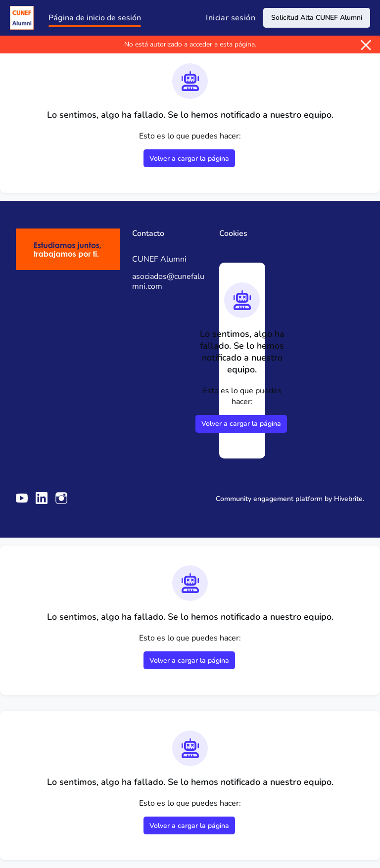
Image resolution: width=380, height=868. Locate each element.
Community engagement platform (269, 499)
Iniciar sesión (231, 18)
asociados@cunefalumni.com (168, 281)
